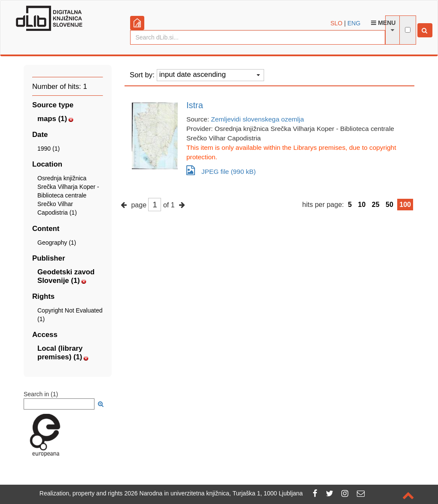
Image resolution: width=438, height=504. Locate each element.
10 (362, 205)
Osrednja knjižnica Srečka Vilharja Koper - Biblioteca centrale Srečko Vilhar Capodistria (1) (68, 196)
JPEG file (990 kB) (221, 170)
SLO (337, 23)
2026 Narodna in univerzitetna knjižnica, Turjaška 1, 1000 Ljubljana (214, 493)
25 (376, 205)
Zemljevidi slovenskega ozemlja (257, 119)
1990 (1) (49, 149)
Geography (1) (57, 243)
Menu (383, 23)
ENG (354, 23)
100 (405, 205)
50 (389, 205)
